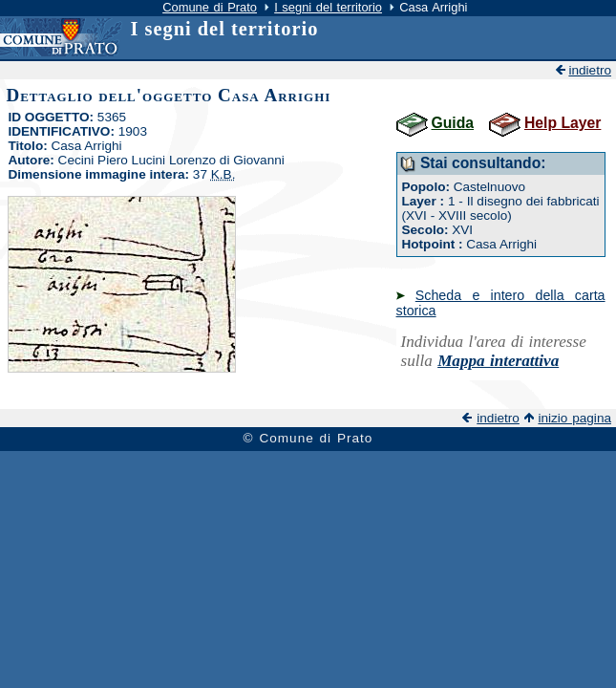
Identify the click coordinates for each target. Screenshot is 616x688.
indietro (590, 70)
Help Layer (563, 123)
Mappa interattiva (498, 361)
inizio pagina (574, 418)
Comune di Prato (210, 7)
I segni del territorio (328, 7)
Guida (453, 123)
